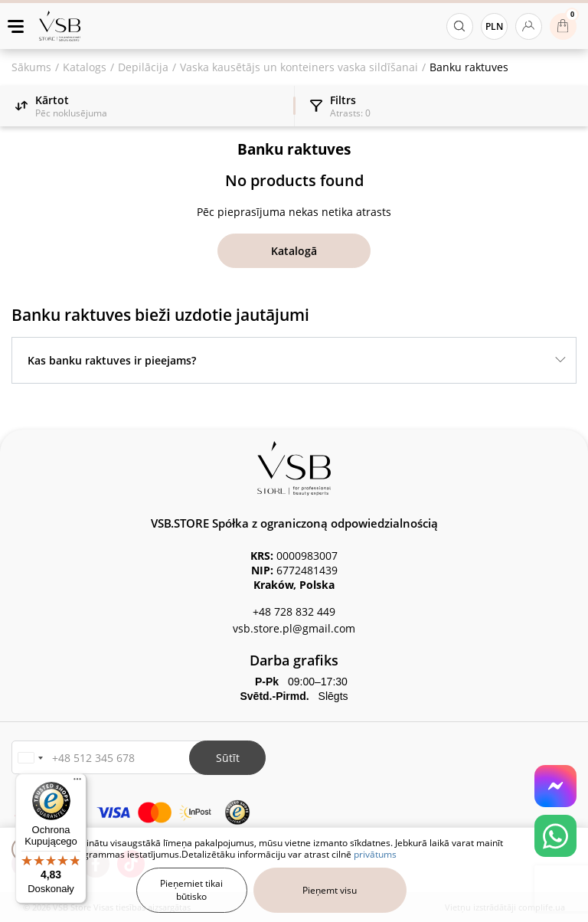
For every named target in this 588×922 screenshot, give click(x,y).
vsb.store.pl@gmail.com (294, 628)
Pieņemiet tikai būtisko (191, 889)
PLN (494, 26)
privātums (375, 854)
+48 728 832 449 (294, 611)
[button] (30, 758)
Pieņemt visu (330, 890)
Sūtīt (228, 758)
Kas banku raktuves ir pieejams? (112, 360)
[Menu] (77, 783)
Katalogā (294, 251)
